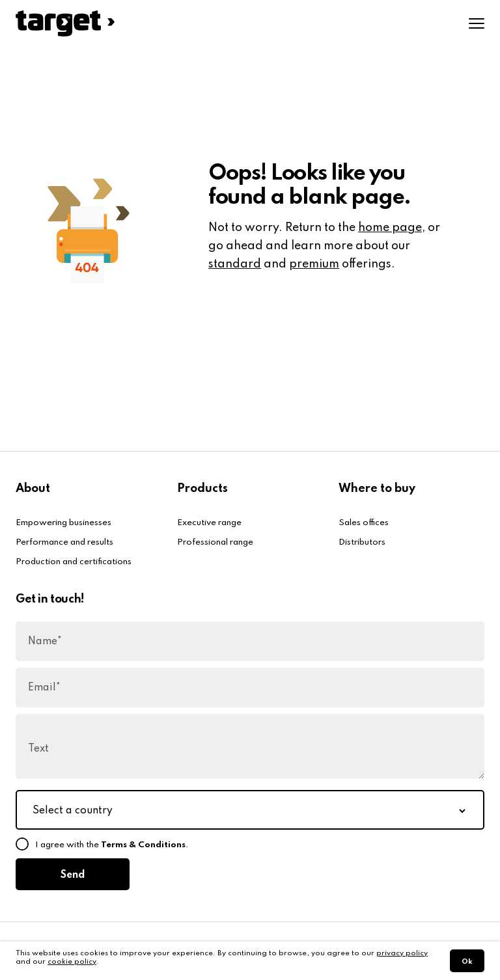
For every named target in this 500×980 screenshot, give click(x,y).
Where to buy (377, 489)
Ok (467, 962)
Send (73, 875)
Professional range (215, 542)
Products (202, 489)
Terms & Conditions (143, 845)
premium (314, 264)
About (33, 489)
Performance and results (64, 542)
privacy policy (402, 953)
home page (390, 228)
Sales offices (364, 523)
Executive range (209, 523)
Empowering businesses (63, 523)
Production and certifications (74, 562)
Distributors (362, 542)
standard (235, 264)
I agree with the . (112, 845)
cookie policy (72, 962)
